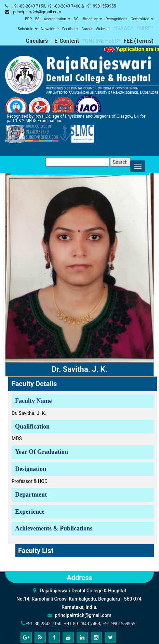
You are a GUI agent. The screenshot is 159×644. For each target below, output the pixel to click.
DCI (76, 19)
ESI (38, 19)
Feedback (70, 29)
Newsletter (50, 29)
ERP (28, 19)
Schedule (28, 29)
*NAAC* (123, 28)
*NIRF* (145, 28)
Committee (142, 19)
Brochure (92, 19)
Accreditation (57, 19)
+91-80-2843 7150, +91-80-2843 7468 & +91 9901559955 (64, 6)
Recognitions (117, 19)
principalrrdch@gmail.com (37, 12)
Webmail (103, 29)
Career (87, 29)
